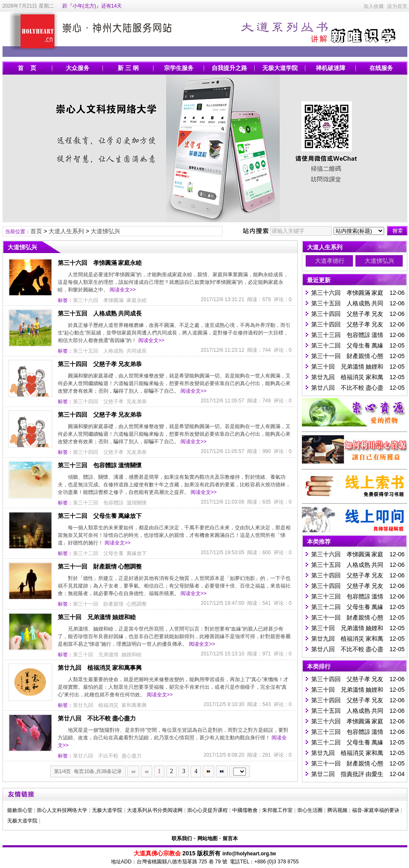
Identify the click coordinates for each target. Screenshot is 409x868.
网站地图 (207, 838)
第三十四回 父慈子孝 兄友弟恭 (100, 364)
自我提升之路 (229, 68)
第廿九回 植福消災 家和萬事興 (100, 668)
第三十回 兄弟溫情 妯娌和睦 (97, 617)
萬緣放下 (137, 553)
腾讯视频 (337, 810)
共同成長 (137, 351)
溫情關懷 (137, 503)
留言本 (230, 838)
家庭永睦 (137, 300)
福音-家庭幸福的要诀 (376, 810)
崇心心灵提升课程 (207, 810)
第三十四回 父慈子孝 (98, 402)
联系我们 (182, 838)
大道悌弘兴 (105, 231)
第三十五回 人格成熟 (98, 351)
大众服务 (78, 68)
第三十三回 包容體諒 (98, 503)
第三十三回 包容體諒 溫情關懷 (100, 465)
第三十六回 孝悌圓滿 (98, 300)
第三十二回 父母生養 (98, 553)
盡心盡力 (132, 756)
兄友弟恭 (137, 402)
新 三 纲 (128, 68)
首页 (36, 231)
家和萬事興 (134, 705)
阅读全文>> (123, 290)
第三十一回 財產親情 (98, 604)
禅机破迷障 (331, 68)
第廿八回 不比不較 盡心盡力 (97, 718)
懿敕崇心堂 (20, 810)
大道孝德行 (330, 261)
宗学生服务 (179, 68)
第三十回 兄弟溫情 (96, 655)
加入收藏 (374, 6)
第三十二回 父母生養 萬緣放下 (100, 516)
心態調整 (137, 604)
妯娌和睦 (132, 655)
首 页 (27, 68)
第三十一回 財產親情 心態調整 (100, 566)
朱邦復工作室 (277, 810)
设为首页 (397, 6)
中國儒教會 (245, 810)
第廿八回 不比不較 (96, 756)
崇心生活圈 (310, 810)
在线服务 (381, 68)
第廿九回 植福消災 (96, 705)
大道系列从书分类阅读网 (155, 810)
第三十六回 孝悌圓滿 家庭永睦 (100, 263)
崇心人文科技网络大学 (62, 810)
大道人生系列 (66, 231)
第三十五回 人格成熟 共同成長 (100, 313)
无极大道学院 (280, 68)
